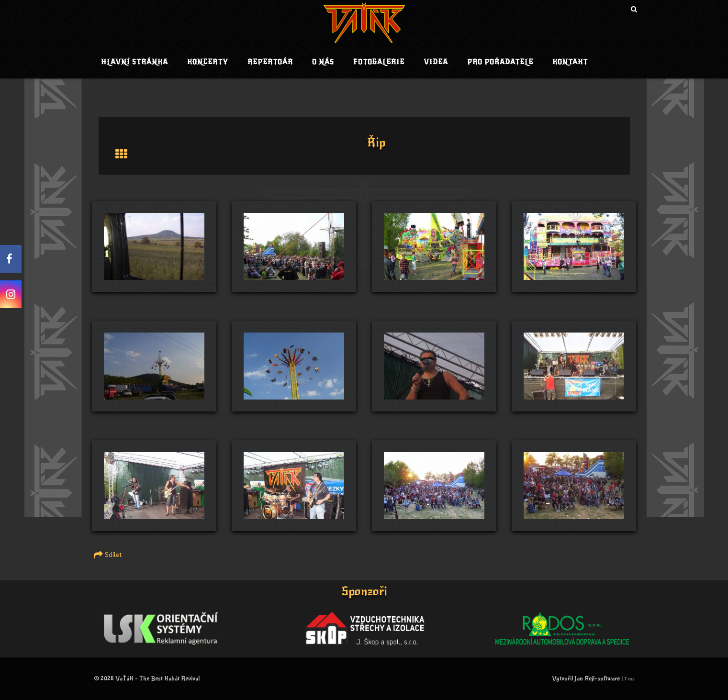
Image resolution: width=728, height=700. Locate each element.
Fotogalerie (379, 62)
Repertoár (270, 62)
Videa (436, 62)
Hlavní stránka (134, 62)
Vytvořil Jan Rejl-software (586, 678)
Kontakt (570, 62)
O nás (323, 62)
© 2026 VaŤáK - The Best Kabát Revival (147, 678)
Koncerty (208, 62)
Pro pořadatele (500, 62)
